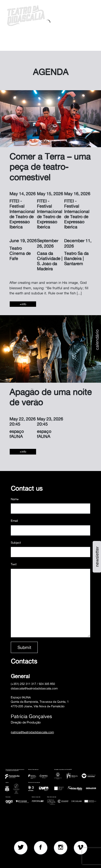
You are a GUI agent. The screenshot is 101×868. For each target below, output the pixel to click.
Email (14, 521)
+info (23, 304)
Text (14, 564)
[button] (76, 15)
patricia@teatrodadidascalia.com (32, 732)
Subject (16, 543)
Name (15, 499)
